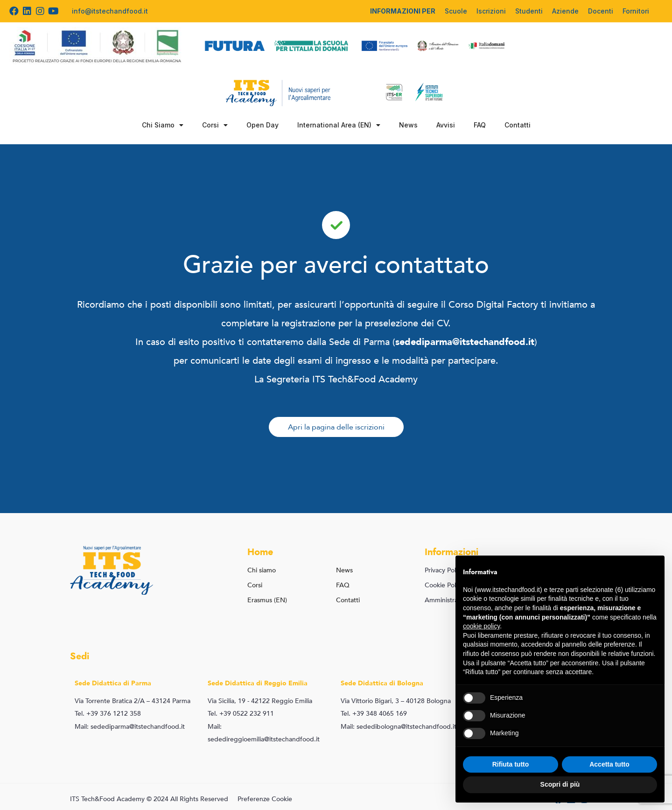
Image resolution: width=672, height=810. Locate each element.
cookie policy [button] (481, 626)
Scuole (456, 11)
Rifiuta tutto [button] (511, 764)
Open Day (262, 125)
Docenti (601, 11)
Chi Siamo (163, 125)
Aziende (565, 11)
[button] (336, 427)
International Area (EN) (339, 125)
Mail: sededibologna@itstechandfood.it (399, 727)
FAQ (480, 125)
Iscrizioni (491, 11)
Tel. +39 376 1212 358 (108, 714)
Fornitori (636, 11)
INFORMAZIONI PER (403, 11)
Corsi (215, 125)
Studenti (529, 11)
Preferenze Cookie (265, 799)
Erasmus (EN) (267, 600)
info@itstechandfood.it (110, 11)
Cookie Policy (444, 585)
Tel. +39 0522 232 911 (241, 714)
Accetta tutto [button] (609, 764)
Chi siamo (262, 570)
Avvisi (446, 125)
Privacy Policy (444, 570)
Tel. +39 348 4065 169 (374, 714)
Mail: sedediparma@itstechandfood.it (130, 727)
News (408, 125)
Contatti (518, 125)
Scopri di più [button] (560, 784)
